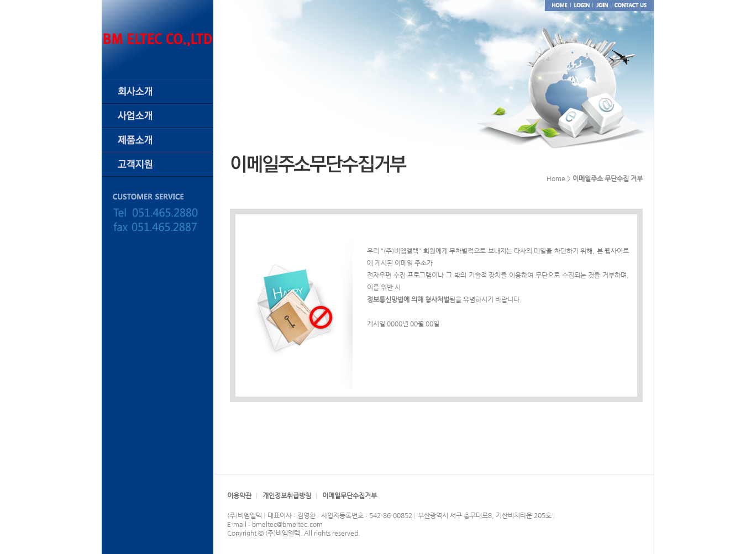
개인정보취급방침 (287, 495)
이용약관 (239, 495)
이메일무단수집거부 (350, 495)
